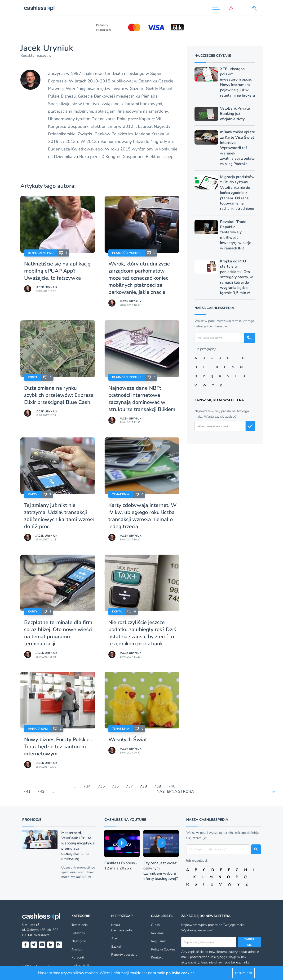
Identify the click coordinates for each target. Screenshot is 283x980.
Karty (33, 494)
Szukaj (116, 947)
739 (158, 786)
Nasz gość (79, 941)
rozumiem (243, 973)
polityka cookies (180, 973)
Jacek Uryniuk (46, 287)
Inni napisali (38, 729)
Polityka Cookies (163, 949)
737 (129, 786)
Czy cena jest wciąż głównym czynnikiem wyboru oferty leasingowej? (161, 871)
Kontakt (157, 957)
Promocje (32, 820)
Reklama (157, 933)
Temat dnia (121, 494)
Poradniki (78, 957)
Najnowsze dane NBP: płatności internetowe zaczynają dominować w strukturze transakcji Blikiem (142, 399)
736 (115, 786)
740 (172, 786)
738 (143, 786)
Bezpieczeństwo (41, 253)
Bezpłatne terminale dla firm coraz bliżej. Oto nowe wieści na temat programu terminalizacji (58, 633)
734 (87, 786)
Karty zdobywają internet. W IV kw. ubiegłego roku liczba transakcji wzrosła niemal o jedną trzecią (142, 516)
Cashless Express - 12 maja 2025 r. (121, 866)
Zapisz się (249, 942)
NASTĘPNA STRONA (175, 792)
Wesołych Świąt (128, 740)
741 (27, 792)
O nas (155, 925)
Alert (115, 938)
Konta (33, 377)
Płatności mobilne (127, 253)
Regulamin (159, 941)
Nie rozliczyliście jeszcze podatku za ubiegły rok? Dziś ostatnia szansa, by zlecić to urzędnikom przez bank (142, 633)
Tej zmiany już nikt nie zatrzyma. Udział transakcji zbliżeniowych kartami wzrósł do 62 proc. (59, 516)
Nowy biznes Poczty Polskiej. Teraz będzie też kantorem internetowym (58, 747)
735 (101, 786)
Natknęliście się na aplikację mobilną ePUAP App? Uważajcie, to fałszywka (57, 271)
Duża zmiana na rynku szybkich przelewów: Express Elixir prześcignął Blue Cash (59, 395)
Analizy (77, 949)
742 (41, 792)
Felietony (78, 933)
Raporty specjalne (124, 955)
